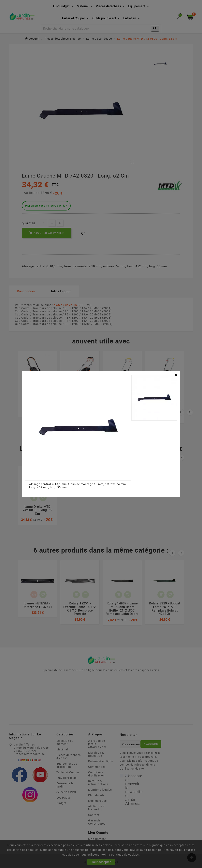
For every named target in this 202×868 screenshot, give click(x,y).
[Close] (176, 375)
